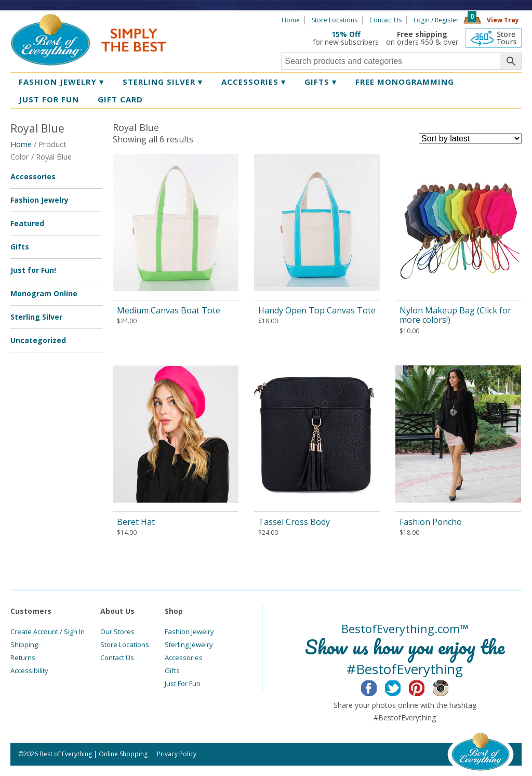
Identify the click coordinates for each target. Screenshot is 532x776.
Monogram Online (44, 293)
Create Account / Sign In (48, 632)
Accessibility (29, 670)
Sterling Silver (163, 82)
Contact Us (385, 20)
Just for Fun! (33, 270)
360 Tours (494, 38)
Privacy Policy (177, 754)
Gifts (321, 82)
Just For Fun (183, 683)
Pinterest (425, 687)
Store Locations (335, 20)
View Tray (503, 20)
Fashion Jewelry (61, 82)
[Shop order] (470, 139)
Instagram (449, 687)
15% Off (346, 34)
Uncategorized (38, 340)
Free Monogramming (405, 82)
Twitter (401, 687)
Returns (23, 657)
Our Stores (117, 632)
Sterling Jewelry (189, 645)
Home (291, 20)
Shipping (24, 645)
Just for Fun (49, 99)
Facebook (377, 687)
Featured (27, 223)
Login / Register (436, 20)
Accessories (254, 82)
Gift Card (120, 99)
